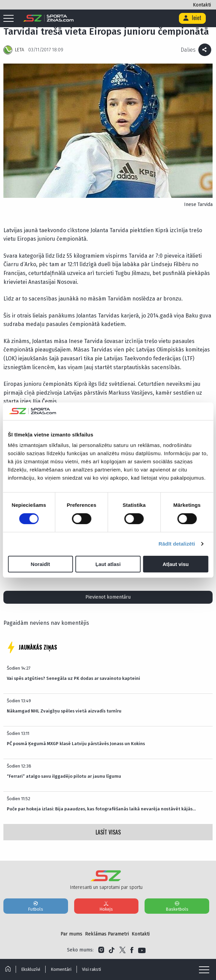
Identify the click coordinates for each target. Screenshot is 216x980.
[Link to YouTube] (142, 950)
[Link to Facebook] (132, 950)
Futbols (36, 906)
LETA (20, 50)
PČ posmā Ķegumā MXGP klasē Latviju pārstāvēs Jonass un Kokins (76, 744)
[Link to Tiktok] (112, 950)
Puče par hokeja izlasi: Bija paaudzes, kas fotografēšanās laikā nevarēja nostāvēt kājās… (101, 809)
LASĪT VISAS (108, 832)
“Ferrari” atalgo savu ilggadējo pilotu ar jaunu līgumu (64, 776)
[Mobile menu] (10, 19)
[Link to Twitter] (122, 950)
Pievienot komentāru (108, 597)
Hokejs (106, 906)
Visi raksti (92, 969)
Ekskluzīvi (31, 969)
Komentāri (61, 969)
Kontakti (202, 5)
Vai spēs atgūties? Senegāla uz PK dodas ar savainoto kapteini (73, 678)
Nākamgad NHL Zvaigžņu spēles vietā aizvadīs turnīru (64, 711)
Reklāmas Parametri (107, 934)
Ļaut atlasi (108, 564)
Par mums (71, 934)
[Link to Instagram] (101, 950)
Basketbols (177, 906)
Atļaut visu (176, 564)
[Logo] (48, 18)
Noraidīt (40, 564)
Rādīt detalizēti (177, 544)
